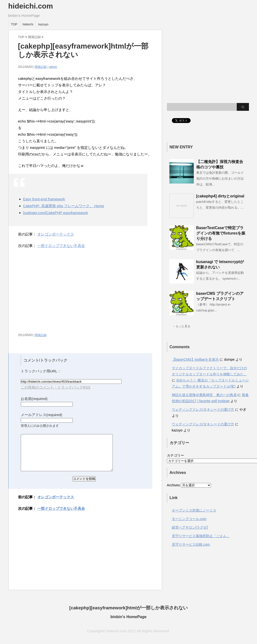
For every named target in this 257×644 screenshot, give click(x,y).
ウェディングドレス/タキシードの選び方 (203, 409)
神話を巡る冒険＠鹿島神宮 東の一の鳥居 (204, 395)
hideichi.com (31, 6)
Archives (174, 485)
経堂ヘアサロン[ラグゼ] (190, 527)
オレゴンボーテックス (56, 234)
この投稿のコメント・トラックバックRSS (56, 387)
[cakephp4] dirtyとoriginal (220, 196)
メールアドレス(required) (41, 415)
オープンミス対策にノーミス (194, 510)
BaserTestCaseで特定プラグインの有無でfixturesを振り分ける (221, 233)
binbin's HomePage (129, 617)
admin (53, 67)
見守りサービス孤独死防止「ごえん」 (201, 536)
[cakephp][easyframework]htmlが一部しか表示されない (128, 608)
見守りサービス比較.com (191, 544)
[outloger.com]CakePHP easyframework (56, 213)
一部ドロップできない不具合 (61, 246)
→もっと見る (182, 326)
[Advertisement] (59, 293)
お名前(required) (34, 399)
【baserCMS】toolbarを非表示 (195, 359)
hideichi (28, 24)
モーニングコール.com (189, 519)
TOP (14, 24)
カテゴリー (175, 455)
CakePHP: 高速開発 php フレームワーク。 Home (64, 206)
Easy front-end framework (44, 199)
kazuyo (43, 24)
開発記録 (34, 37)
